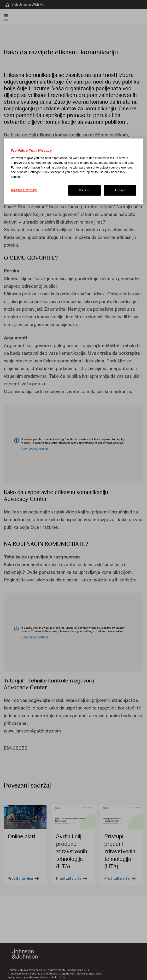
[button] (6, 17)
